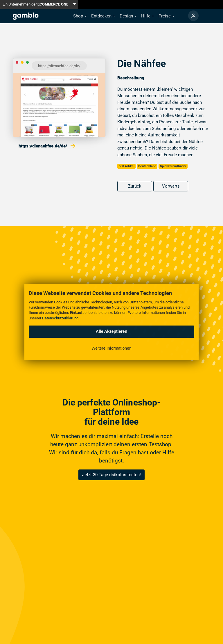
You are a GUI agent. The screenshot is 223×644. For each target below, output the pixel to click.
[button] (80, 16)
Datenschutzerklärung (60, 318)
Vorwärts (171, 186)
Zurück (135, 186)
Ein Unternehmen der (35, 4)
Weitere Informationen (111, 348)
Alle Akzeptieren (111, 331)
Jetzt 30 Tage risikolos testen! (111, 475)
